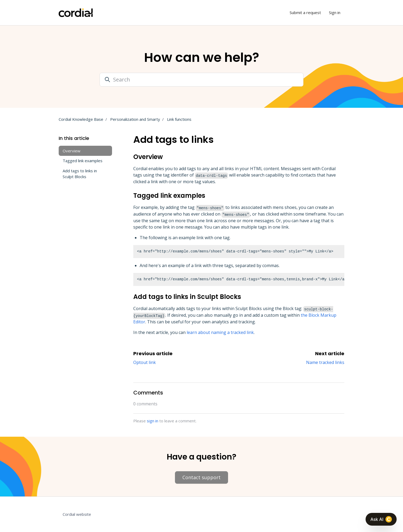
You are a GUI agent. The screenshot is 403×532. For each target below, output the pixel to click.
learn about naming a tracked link (220, 332)
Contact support (201, 477)
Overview (72, 151)
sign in (153, 421)
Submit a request (305, 12)
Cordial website (77, 514)
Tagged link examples (83, 161)
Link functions (179, 119)
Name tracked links (325, 362)
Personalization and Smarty (135, 119)
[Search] (201, 80)
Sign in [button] (335, 12)
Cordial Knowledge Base (81, 119)
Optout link (145, 362)
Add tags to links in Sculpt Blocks (80, 174)
